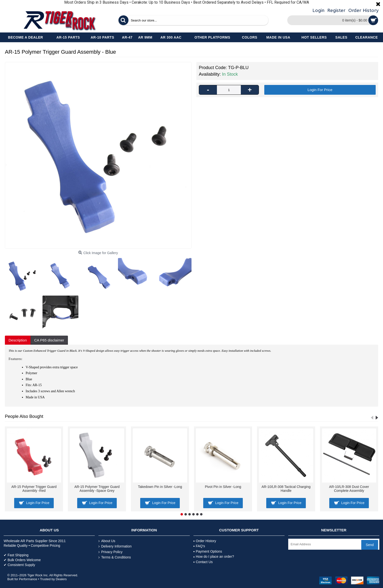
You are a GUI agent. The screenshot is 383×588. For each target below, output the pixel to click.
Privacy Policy (110, 552)
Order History (205, 541)
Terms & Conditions (115, 557)
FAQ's (199, 546)
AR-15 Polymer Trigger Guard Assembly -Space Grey (97, 489)
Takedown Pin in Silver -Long (160, 487)
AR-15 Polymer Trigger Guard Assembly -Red (34, 489)
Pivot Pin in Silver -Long (223, 487)
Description (18, 340)
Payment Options (208, 551)
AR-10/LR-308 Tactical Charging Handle (286, 489)
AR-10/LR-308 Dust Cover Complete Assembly (349, 489)
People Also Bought (24, 416)
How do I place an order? (214, 557)
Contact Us (203, 562)
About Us (107, 541)
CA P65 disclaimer (49, 340)
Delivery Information (115, 546)
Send (370, 545)
